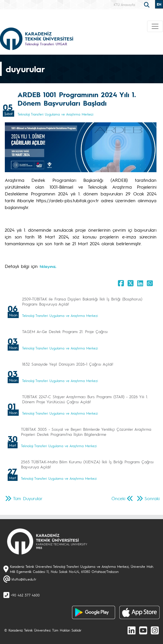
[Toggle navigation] (155, 26)
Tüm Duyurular (28, 498)
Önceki (118, 498)
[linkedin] (132, 630)
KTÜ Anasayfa (124, 5)
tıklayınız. (48, 266)
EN (159, 4)
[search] (147, 4)
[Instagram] (155, 630)
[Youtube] (143, 630)
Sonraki (152, 498)
